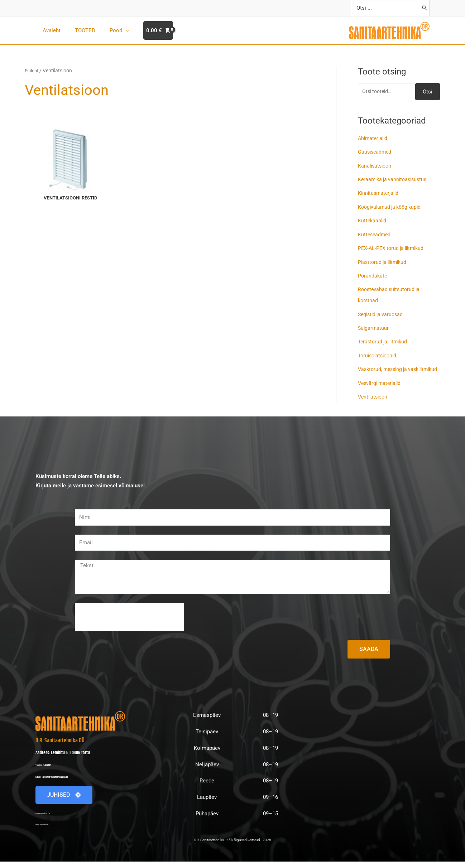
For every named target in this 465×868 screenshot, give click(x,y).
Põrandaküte (373, 274)
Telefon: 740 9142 (50, 771)
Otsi (428, 92)
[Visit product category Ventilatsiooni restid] (71, 164)
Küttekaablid (373, 220)
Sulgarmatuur (374, 325)
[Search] (425, 8)
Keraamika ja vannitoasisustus (395, 179)
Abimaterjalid (374, 139)
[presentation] (129, 623)
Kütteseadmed (375, 233)
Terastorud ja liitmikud (385, 339)
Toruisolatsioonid (379, 352)
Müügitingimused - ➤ (50, 830)
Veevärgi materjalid (381, 390)
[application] (117, 30)
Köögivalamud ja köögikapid (392, 206)
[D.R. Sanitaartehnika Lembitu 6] (366, 775)
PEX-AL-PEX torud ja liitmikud (393, 247)
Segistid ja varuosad (382, 312)
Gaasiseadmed (376, 152)
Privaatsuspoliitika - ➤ (50, 819)
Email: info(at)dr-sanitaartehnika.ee (66, 783)
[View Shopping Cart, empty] (147, 31)
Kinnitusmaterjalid (380, 193)
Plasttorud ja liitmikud (384, 260)
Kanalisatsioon (376, 166)
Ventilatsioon (374, 404)
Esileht (32, 71)
